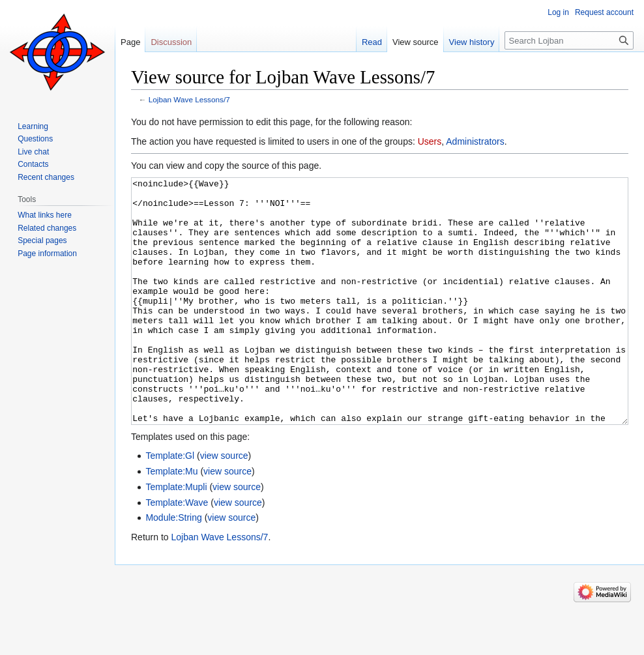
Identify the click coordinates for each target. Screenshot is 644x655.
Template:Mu (171, 520)
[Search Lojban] (569, 40)
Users (430, 141)
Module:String (173, 566)
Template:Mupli (176, 536)
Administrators (475, 141)
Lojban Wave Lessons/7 (189, 99)
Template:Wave (177, 551)
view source (224, 504)
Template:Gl (170, 504)
